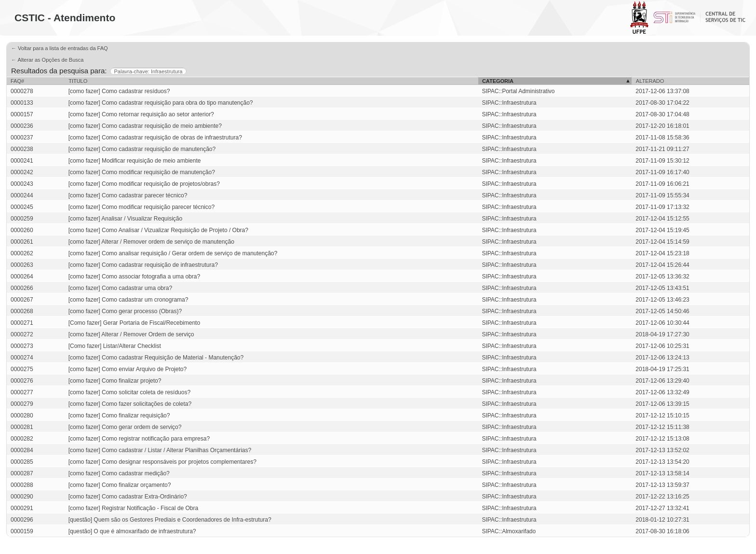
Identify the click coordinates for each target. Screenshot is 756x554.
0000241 (22, 161)
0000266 (22, 288)
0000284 (22, 450)
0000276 (22, 381)
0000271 (22, 323)
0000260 (22, 230)
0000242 (22, 172)
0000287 (22, 473)
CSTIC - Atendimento (65, 18)
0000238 (22, 149)
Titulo (78, 81)
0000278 (22, 91)
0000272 (22, 334)
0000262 (22, 253)
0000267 (22, 300)
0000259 (22, 219)
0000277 (22, 392)
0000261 (22, 242)
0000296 (22, 520)
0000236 (22, 126)
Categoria (498, 81)
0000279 (22, 404)
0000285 (22, 462)
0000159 (22, 531)
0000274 (22, 358)
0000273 (22, 346)
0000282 (22, 439)
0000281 (22, 427)
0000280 (22, 415)
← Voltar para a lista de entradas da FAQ (60, 48)
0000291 (22, 508)
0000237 (22, 138)
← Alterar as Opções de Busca (47, 60)
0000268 (22, 311)
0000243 (22, 184)
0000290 (22, 497)
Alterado (650, 81)
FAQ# (17, 81)
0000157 (22, 114)
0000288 (22, 485)
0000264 (22, 277)
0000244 (22, 195)
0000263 (22, 265)
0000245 (22, 207)
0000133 (22, 103)
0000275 (22, 369)
